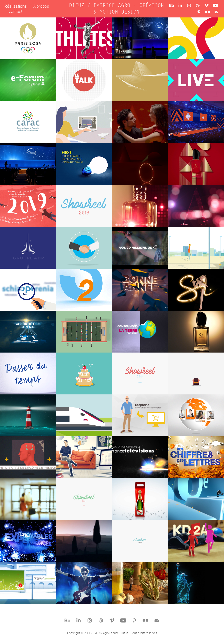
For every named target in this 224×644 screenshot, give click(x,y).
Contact (16, 11)
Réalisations (16, 6)
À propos (41, 6)
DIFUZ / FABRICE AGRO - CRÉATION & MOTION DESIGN (118, 9)
